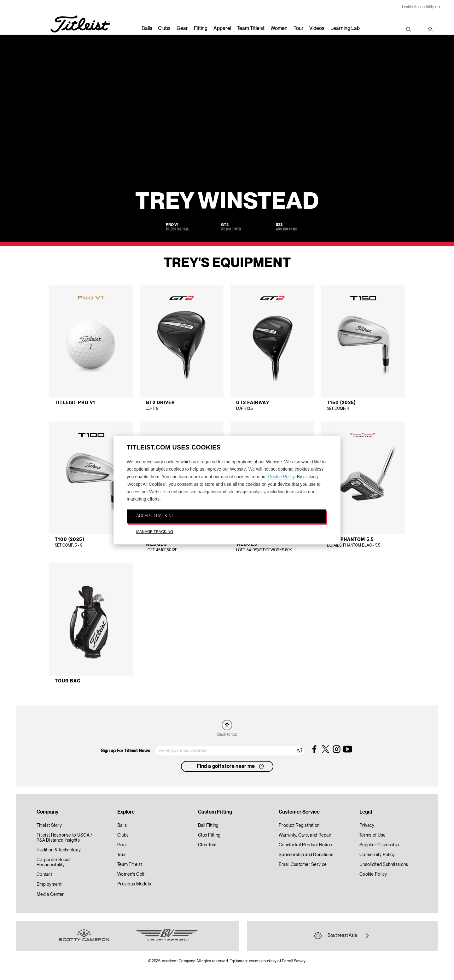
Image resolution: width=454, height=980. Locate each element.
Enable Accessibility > (419, 7)
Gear (182, 29)
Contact (44, 875)
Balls (147, 29)
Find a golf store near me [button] (231, 767)
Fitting (201, 29)
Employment (49, 884)
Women (279, 29)
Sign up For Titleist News (125, 751)
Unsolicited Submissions (384, 865)
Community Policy (377, 855)
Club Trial (207, 845)
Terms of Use (373, 835)
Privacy (367, 826)
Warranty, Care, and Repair (305, 835)
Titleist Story (49, 826)
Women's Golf (131, 874)
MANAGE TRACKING (155, 532)
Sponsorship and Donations (306, 855)
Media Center (50, 895)
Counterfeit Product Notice (305, 845)
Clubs (164, 29)
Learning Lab (345, 29)
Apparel (222, 29)
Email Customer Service (303, 865)
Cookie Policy (281, 477)
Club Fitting (209, 835)
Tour (299, 29)
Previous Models (134, 884)
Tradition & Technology (59, 850)
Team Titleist (251, 29)
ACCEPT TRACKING (155, 516)
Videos (317, 29)
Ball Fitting (208, 826)
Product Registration (299, 826)
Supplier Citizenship (379, 845)
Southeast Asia (342, 936)
